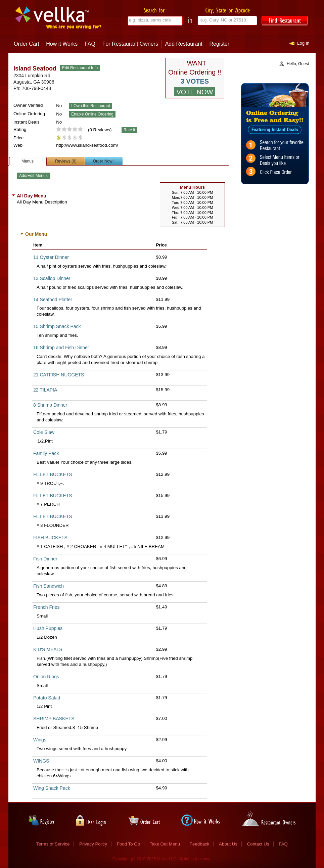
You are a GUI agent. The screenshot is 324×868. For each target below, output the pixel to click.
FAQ (90, 44)
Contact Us (258, 844)
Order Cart (27, 44)
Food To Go (128, 844)
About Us (228, 844)
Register (220, 44)
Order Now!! (104, 161)
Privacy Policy (93, 844)
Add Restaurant (184, 44)
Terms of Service (53, 844)
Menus (28, 161)
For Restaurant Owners (130, 44)
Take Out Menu (165, 844)
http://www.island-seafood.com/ (87, 145)
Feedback (200, 844)
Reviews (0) (66, 161)
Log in (303, 43)
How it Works (62, 44)
